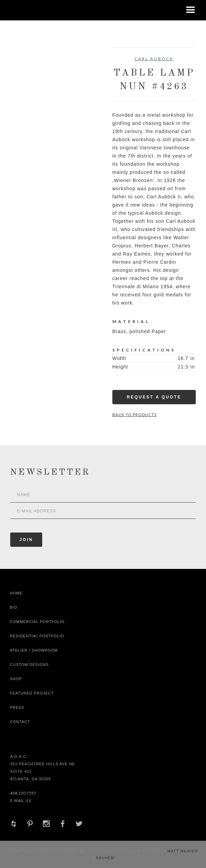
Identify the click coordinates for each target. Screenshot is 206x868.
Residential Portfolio (37, 636)
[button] (191, 10)
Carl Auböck (154, 59)
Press (17, 707)
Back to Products (134, 415)
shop (16, 679)
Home (16, 593)
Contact (20, 722)
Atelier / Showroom (34, 650)
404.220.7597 (23, 793)
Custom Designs (29, 665)
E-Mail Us (21, 800)
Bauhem (104, 858)
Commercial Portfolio (37, 622)
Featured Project (32, 693)
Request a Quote (154, 397)
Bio (14, 607)
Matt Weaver (183, 851)
